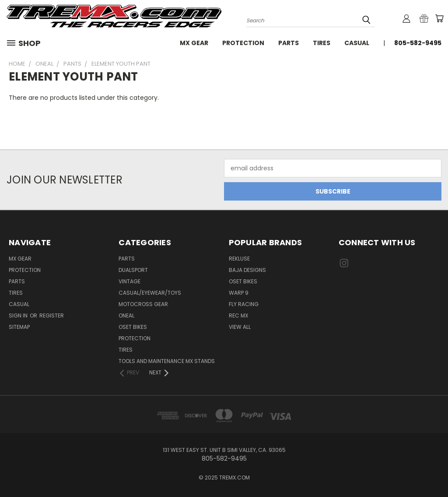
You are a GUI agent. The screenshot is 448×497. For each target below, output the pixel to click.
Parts (289, 43)
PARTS (127, 259)
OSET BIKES (133, 327)
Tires (322, 43)
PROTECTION (135, 338)
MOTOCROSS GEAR (143, 304)
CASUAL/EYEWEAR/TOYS (150, 293)
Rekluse (239, 259)
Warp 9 (239, 293)
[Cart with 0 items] (439, 18)
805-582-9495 (418, 43)
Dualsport (133, 270)
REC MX (238, 315)
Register (52, 315)
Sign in (19, 315)
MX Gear (194, 43)
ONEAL (126, 315)
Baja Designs (247, 270)
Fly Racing (244, 304)
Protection (243, 43)
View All (240, 327)
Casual (357, 43)
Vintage (129, 281)
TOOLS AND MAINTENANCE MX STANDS (167, 361)
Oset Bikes (243, 281)
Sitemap (19, 327)
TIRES (126, 350)
